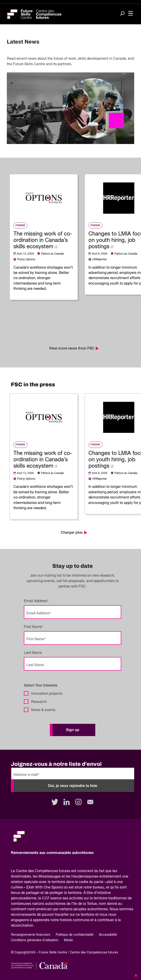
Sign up (73, 730)
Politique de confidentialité (75, 935)
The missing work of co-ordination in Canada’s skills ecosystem (43, 240)
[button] (135, 975)
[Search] (122, 14)
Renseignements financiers (31, 935)
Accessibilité (108, 935)
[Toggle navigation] (131, 14)
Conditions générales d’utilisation (35, 940)
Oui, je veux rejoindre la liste (73, 786)
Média (68, 940)
